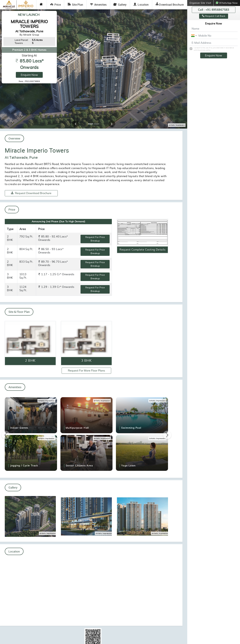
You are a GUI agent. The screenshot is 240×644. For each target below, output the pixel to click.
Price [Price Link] (55, 5)
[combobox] (194, 36)
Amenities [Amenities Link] (98, 5)
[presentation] (6, 435)
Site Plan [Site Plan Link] (75, 5)
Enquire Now (29, 75)
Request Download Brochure (31, 193)
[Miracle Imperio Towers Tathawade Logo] (18, 5)
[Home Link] (42, 5)
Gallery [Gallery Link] (120, 5)
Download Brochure (170, 5)
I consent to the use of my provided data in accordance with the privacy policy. (214, 49)
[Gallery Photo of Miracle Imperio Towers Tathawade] (30, 516)
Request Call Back (214, 16)
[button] (75, 124)
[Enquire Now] (30, 343)
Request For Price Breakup (95, 239)
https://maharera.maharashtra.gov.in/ (116, 632)
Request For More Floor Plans (86, 370)
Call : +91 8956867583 (214, 10)
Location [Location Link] (141, 5)
